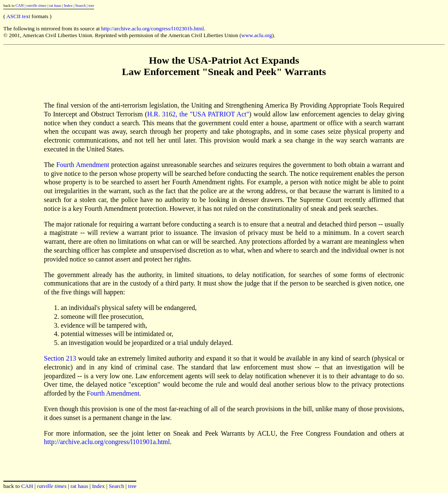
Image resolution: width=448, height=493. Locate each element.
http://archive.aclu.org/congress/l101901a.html (107, 442)
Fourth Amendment (82, 165)
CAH (20, 5)
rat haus (55, 5)
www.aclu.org (257, 35)
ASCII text (18, 16)
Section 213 (60, 358)
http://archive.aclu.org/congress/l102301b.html (152, 28)
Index (68, 5)
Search (81, 5)
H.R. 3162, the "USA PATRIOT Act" (198, 114)
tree (92, 5)
